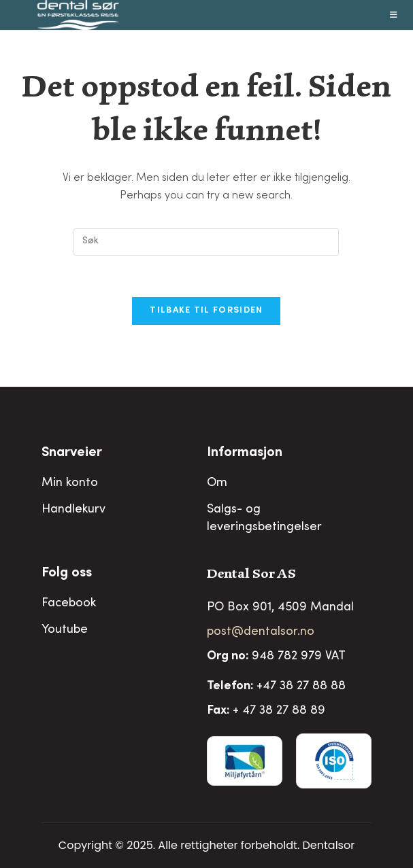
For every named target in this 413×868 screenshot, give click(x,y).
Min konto (70, 483)
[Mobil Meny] (394, 15)
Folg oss (67, 574)
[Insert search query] (206, 242)
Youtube (65, 630)
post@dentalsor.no (261, 632)
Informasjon (245, 453)
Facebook (69, 604)
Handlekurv (73, 510)
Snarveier (72, 453)
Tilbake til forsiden (206, 311)
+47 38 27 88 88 (301, 687)
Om (217, 483)
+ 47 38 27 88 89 (279, 711)
